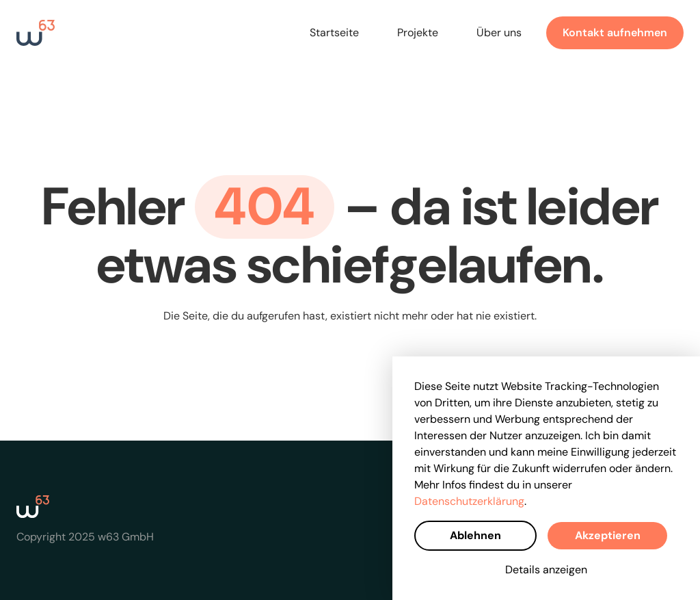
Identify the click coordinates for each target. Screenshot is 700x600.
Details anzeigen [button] (546, 570)
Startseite (334, 32)
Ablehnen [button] (475, 535)
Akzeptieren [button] (608, 535)
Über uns (499, 32)
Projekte (418, 32)
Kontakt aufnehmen (615, 32)
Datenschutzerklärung (469, 501)
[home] (36, 33)
